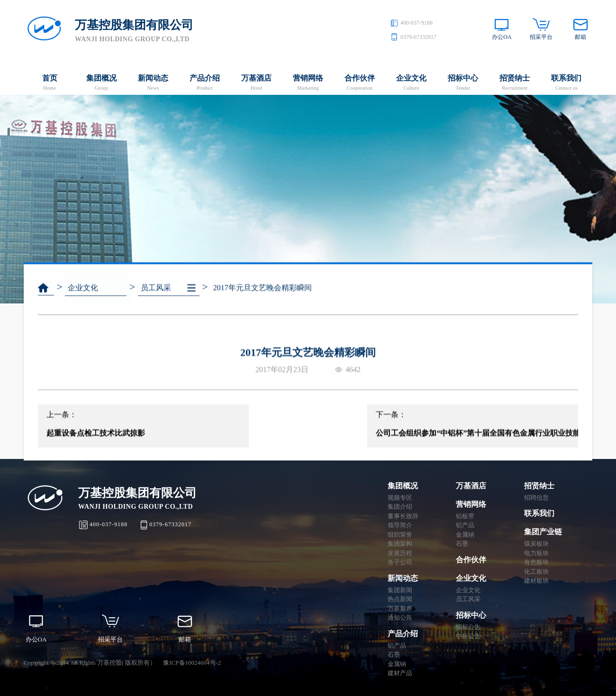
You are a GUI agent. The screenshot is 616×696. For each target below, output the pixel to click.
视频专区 (400, 498)
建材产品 (400, 673)
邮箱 (580, 37)
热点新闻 (400, 599)
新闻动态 (153, 83)
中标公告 (468, 636)
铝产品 (397, 646)
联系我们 (566, 83)
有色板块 (536, 562)
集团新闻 (400, 590)
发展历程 (400, 553)
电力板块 (536, 553)
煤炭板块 (536, 544)
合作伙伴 (359, 83)
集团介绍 (400, 507)
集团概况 (101, 83)
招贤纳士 (515, 83)
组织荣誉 (400, 535)
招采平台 (541, 37)
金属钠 (397, 664)
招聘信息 (536, 498)
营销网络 (308, 83)
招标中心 (463, 83)
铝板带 (465, 516)
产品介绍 (204, 83)
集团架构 (400, 544)
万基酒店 (256, 83)
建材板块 (536, 581)
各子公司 (400, 562)
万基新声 (400, 609)
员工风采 (156, 296)
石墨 (394, 655)
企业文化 (412, 83)
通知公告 (400, 618)
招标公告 (468, 627)
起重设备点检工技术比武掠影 (96, 444)
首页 (50, 83)
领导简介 (400, 525)
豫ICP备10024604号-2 (192, 663)
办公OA (502, 37)
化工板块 (536, 572)
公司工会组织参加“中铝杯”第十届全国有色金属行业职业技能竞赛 (472, 444)
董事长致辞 (403, 516)
